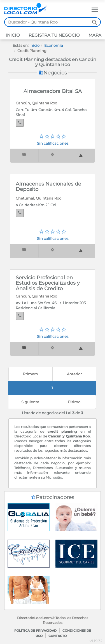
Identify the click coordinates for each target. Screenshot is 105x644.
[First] (31, 374)
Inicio (13, 35)
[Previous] (74, 374)
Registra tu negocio (54, 35)
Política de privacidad (35, 631)
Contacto (58, 636)
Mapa (94, 35)
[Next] (30, 402)
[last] (74, 402)
